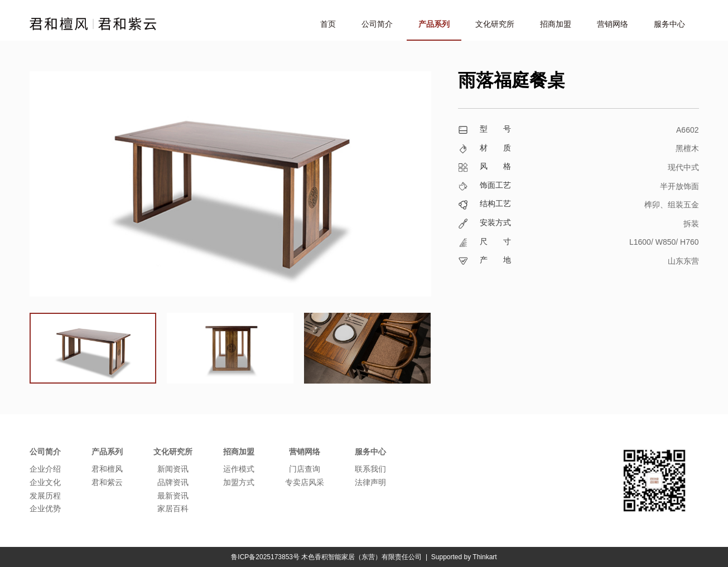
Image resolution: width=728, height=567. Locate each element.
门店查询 (305, 469)
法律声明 (370, 482)
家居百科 (173, 508)
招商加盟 (556, 24)
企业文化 (45, 482)
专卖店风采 (305, 482)
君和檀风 (107, 469)
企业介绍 (45, 469)
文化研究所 (495, 24)
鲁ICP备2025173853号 (265, 557)
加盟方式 (239, 482)
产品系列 (434, 24)
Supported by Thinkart (464, 557)
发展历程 (45, 496)
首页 (328, 24)
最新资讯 (173, 496)
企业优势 (45, 508)
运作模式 (239, 469)
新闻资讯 (173, 469)
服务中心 (669, 24)
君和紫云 (107, 482)
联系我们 (370, 469)
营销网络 (613, 24)
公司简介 (377, 24)
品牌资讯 (173, 482)
